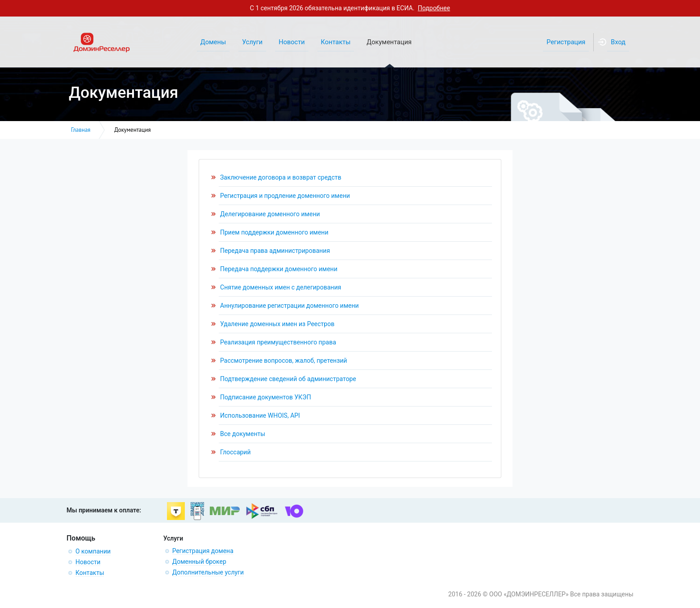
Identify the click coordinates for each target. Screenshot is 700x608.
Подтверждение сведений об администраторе (288, 379)
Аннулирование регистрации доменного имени (290, 306)
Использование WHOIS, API (260, 415)
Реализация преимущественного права (278, 342)
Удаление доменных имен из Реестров (277, 324)
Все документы (243, 434)
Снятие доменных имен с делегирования (281, 287)
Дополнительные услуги (208, 572)
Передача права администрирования (275, 251)
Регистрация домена (203, 551)
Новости (88, 562)
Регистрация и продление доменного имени (285, 196)
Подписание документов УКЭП (266, 397)
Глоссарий (235, 452)
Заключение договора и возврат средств (281, 177)
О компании (93, 551)
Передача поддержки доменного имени (279, 269)
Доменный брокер (199, 562)
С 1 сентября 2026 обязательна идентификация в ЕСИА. (350, 8)
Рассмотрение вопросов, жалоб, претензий (283, 361)
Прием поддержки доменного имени (274, 232)
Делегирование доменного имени (270, 214)
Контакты (90, 573)
